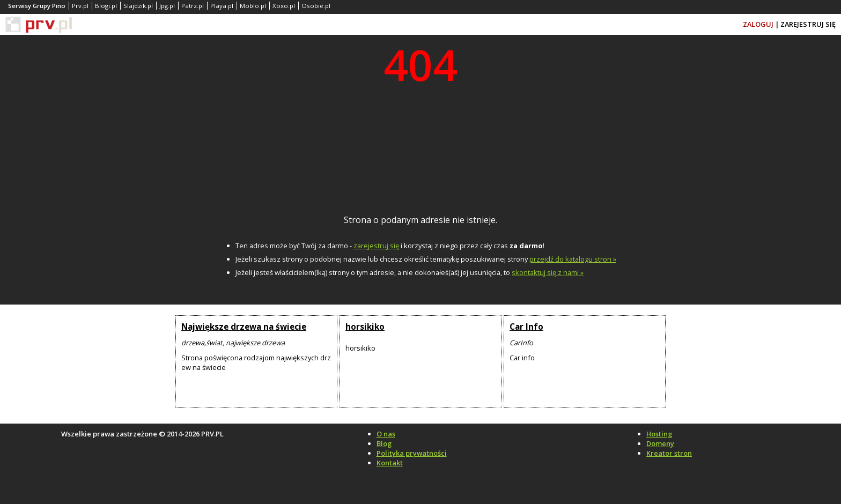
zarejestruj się (376, 246)
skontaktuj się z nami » (548, 272)
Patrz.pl (193, 6)
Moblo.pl (253, 6)
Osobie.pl (316, 6)
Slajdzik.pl (138, 6)
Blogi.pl (106, 6)
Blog (384, 443)
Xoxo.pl (284, 6)
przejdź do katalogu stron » (573, 259)
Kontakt (390, 463)
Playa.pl (222, 6)
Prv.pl (80, 6)
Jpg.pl (167, 6)
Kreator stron (669, 453)
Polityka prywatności (412, 453)
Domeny (660, 443)
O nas (386, 434)
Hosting (659, 434)
